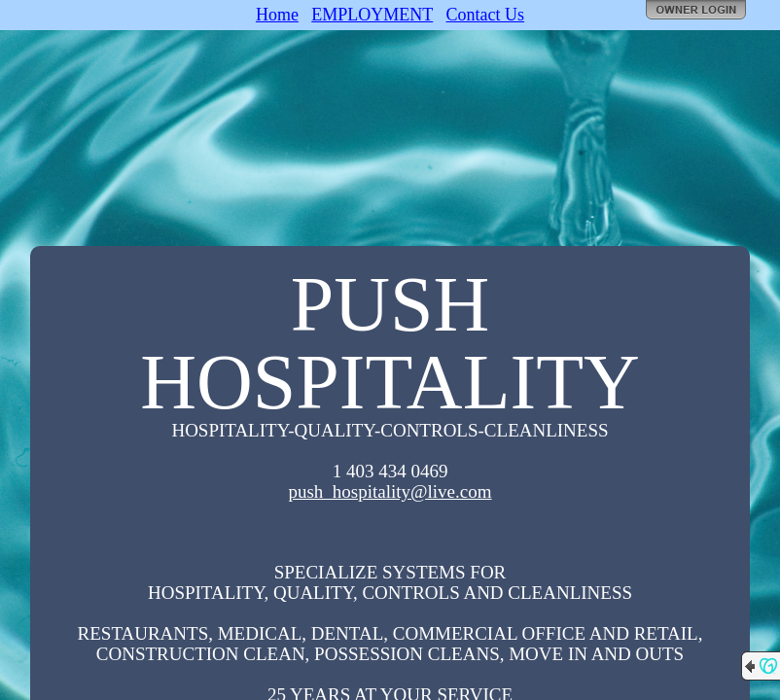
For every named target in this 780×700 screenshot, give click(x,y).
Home (277, 15)
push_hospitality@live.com (390, 491)
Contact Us (486, 15)
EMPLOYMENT (372, 15)
